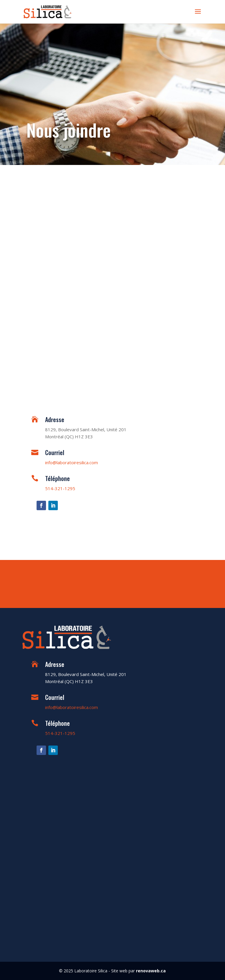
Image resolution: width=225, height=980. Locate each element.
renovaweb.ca (151, 971)
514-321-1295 (60, 488)
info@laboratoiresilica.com (72, 462)
